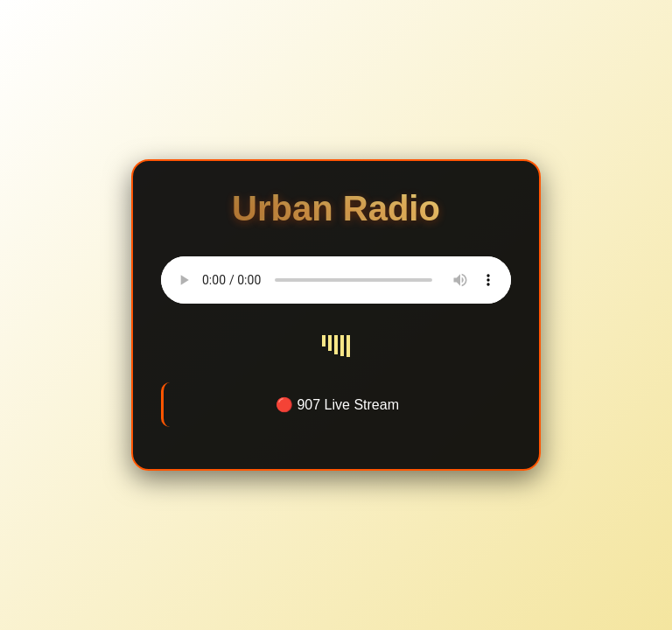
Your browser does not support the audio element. (336, 280)
